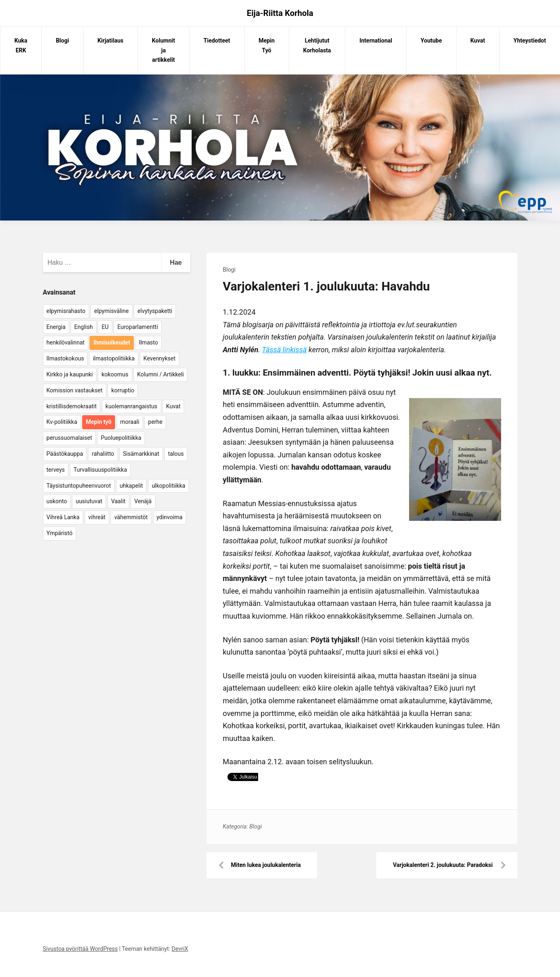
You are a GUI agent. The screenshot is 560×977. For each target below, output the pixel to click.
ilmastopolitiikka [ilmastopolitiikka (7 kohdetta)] (114, 358)
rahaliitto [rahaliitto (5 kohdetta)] (103, 454)
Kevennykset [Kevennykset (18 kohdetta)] (160, 358)
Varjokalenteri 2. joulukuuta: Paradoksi (443, 865)
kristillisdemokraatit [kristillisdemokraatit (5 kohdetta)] (72, 406)
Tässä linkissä (284, 350)
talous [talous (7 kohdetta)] (176, 454)
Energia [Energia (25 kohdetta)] (56, 327)
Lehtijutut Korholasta (317, 45)
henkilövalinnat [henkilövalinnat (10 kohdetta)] (66, 342)
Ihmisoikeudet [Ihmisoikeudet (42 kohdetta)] (112, 342)
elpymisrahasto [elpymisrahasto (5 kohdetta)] (66, 311)
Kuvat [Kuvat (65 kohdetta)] (173, 406)
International (376, 41)
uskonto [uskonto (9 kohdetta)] (57, 501)
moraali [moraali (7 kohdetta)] (130, 422)
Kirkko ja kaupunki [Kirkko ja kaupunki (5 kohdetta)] (70, 374)
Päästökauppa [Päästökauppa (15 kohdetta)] (65, 454)
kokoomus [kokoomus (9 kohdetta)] (115, 374)
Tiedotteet (217, 41)
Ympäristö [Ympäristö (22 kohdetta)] (60, 533)
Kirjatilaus (110, 41)
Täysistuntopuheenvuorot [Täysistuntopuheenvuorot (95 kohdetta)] (79, 486)
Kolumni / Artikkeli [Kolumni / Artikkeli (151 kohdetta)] (160, 374)
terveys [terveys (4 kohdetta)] (56, 470)
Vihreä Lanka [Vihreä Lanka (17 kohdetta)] (63, 517)
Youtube (431, 41)
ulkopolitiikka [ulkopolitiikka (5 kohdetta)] (169, 486)
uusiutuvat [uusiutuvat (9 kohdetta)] (89, 501)
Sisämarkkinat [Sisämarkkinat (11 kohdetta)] (141, 454)
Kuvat (478, 41)
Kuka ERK (21, 45)
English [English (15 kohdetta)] (84, 327)
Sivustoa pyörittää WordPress (80, 949)
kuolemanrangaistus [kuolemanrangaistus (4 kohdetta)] (132, 406)
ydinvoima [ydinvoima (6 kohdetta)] (170, 517)
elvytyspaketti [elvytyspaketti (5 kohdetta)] (155, 311)
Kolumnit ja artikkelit (163, 50)
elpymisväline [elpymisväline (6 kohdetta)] (111, 311)
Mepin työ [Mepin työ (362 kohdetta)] (99, 422)
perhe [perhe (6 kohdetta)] (155, 422)
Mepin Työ (267, 45)
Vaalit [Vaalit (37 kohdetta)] (118, 501)
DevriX (180, 949)
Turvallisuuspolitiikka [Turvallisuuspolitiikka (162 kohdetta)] (100, 470)
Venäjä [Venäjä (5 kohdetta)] (143, 501)
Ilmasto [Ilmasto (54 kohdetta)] (148, 342)
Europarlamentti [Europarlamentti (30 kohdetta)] (138, 327)
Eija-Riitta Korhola (280, 13)
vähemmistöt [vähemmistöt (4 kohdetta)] (131, 517)
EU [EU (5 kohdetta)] (105, 327)
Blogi (62, 41)
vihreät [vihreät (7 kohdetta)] (97, 517)
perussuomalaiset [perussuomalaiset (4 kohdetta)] (69, 438)
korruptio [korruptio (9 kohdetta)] (123, 390)
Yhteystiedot (530, 41)
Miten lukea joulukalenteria (266, 865)
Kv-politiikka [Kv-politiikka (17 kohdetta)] (62, 422)
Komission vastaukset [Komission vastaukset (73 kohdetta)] (75, 390)
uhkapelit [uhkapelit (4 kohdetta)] (132, 486)
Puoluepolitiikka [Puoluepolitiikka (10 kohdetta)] (121, 438)
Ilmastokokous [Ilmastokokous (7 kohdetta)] (65, 358)
